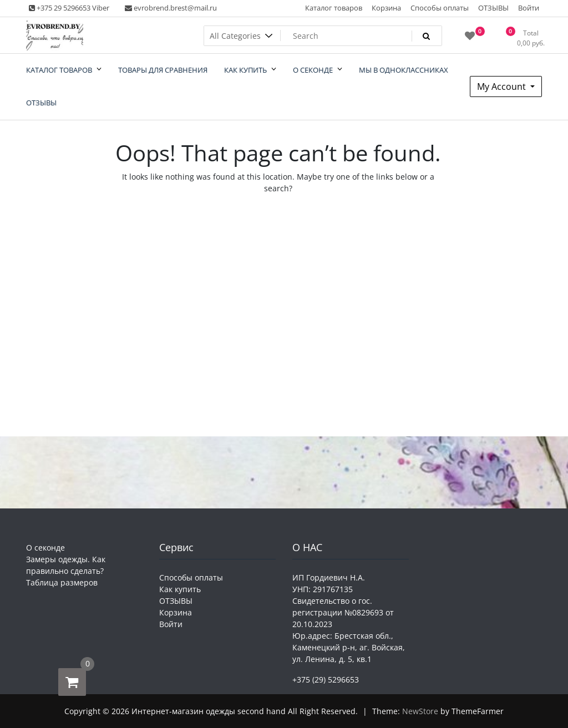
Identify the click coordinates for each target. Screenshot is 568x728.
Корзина (386, 8)
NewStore (420, 711)
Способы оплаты (440, 8)
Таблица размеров (62, 582)
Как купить (180, 589)
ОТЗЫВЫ (493, 8)
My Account (503, 86)
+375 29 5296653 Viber (69, 8)
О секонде (45, 548)
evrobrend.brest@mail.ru (171, 8)
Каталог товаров (334, 8)
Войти (529, 8)
